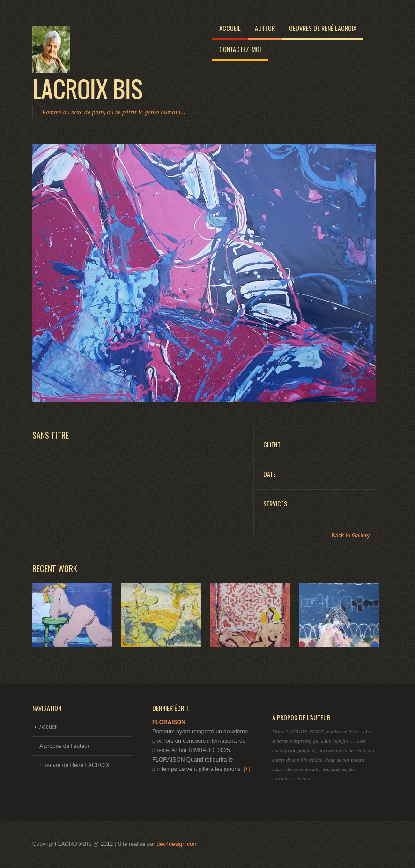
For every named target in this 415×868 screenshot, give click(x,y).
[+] (247, 769)
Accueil (230, 28)
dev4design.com (177, 844)
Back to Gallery (351, 536)
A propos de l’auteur (64, 746)
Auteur (265, 28)
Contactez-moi (240, 49)
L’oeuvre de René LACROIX (74, 765)
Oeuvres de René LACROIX (323, 28)
